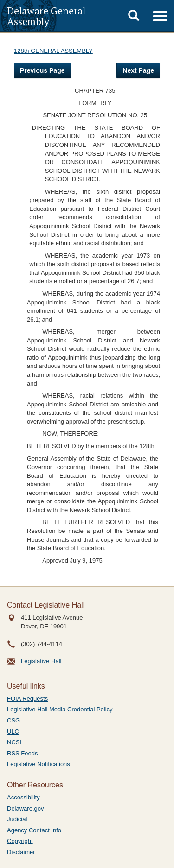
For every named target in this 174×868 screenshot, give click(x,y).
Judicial (17, 819)
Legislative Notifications (39, 764)
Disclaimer (21, 852)
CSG (13, 720)
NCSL (15, 742)
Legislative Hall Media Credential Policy (60, 709)
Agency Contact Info (34, 830)
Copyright (20, 841)
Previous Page (42, 70)
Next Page (138, 70)
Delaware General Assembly (46, 16)
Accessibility (23, 797)
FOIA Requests (27, 699)
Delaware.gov (26, 808)
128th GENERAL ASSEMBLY (53, 51)
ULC (13, 732)
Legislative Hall (41, 661)
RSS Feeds (22, 753)
